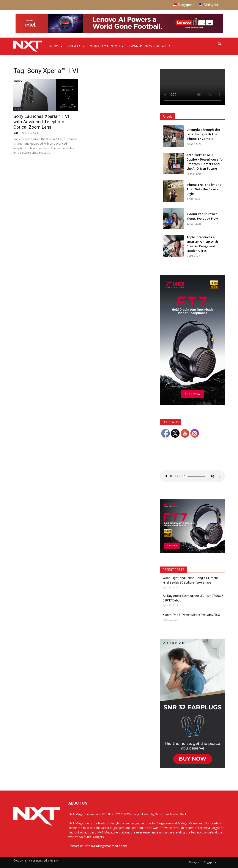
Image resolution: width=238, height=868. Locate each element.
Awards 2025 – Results (150, 46)
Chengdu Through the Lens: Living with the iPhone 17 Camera (203, 134)
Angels (76, 46)
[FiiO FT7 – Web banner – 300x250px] (192, 552)
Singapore (210, 862)
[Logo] (30, 46)
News (56, 46)
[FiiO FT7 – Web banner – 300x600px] (192, 404)
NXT (16, 133)
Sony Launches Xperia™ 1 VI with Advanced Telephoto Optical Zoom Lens (41, 122)
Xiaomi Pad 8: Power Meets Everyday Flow (191, 615)
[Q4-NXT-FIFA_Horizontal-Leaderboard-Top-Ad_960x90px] (119, 32)
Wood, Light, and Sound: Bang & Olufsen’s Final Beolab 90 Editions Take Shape (191, 580)
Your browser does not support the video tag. (192, 87)
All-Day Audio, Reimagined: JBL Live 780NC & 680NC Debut (193, 598)
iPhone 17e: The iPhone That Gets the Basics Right (204, 189)
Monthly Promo (107, 46)
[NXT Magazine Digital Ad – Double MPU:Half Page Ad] (192, 767)
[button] (220, 44)
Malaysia (194, 862)
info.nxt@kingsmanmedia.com (106, 846)
